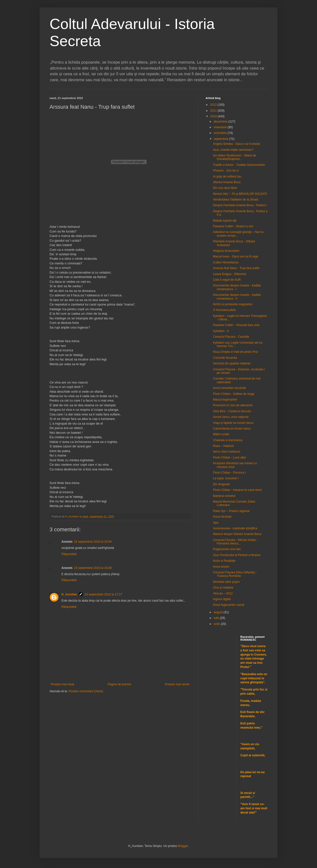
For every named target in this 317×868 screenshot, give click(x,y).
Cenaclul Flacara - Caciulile (231, 337)
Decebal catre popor (226, 582)
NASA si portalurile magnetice (233, 304)
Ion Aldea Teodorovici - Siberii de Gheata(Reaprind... (235, 157)
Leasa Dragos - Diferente (230, 274)
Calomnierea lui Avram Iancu (232, 429)
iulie (217, 618)
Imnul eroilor (221, 567)
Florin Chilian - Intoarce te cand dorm (237, 490)
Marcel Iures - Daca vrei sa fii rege (236, 256)
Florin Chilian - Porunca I (229, 473)
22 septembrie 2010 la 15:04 (93, 542)
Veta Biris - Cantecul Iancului (232, 411)
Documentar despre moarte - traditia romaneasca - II (237, 297)
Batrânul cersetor (224, 496)
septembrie (222, 139)
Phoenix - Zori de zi (226, 171)
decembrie (221, 122)
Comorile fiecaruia (225, 358)
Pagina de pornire (119, 684)
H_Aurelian (69, 594)
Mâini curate (221, 434)
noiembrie (221, 127)
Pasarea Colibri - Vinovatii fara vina (236, 325)
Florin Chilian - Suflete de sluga (234, 394)
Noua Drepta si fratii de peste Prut (235, 352)
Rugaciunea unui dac (227, 549)
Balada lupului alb (225, 221)
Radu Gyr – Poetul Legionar (231, 511)
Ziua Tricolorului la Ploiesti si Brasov (237, 555)
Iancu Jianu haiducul (226, 452)
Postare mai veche (177, 684)
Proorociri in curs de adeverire (233, 405)
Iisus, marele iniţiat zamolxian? (233, 150)
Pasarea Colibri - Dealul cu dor (233, 226)
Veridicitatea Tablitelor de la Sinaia (236, 200)
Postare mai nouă (62, 684)
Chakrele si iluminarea (228, 440)
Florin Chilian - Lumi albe (229, 458)
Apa (216, 523)
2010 (214, 116)
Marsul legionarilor (225, 400)
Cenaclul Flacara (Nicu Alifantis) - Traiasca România (235, 574)
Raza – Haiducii (223, 446)
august (219, 612)
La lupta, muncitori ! (226, 478)
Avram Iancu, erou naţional (231, 417)
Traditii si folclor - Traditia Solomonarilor (239, 165)
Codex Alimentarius (226, 262)
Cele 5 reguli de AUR (227, 280)
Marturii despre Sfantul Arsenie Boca (237, 534)
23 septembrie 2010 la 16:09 (93, 568)
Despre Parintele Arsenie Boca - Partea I (240, 205)
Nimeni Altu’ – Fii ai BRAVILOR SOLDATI (240, 194)
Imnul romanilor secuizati (229, 388)
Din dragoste (221, 484)
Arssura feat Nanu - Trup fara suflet (236, 268)
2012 (214, 105)
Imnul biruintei (222, 517)
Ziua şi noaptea (223, 587)
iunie (217, 624)
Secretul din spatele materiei (232, 363)
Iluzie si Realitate (224, 561)
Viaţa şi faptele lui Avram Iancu (233, 423)
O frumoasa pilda (224, 310)
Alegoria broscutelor (226, 251)
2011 (214, 111)
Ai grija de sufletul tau (227, 177)
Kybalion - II (221, 331)
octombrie (221, 133)
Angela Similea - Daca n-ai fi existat (236, 144)
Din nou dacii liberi (225, 188)
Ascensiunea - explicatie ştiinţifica (235, 528)
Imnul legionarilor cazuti (229, 605)
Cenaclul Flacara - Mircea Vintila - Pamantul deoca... (235, 542)
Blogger (183, 846)
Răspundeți (69, 554)
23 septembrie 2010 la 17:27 (103, 594)
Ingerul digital (222, 599)
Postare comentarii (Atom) (86, 691)
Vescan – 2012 (223, 593)
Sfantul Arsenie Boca (227, 182)
